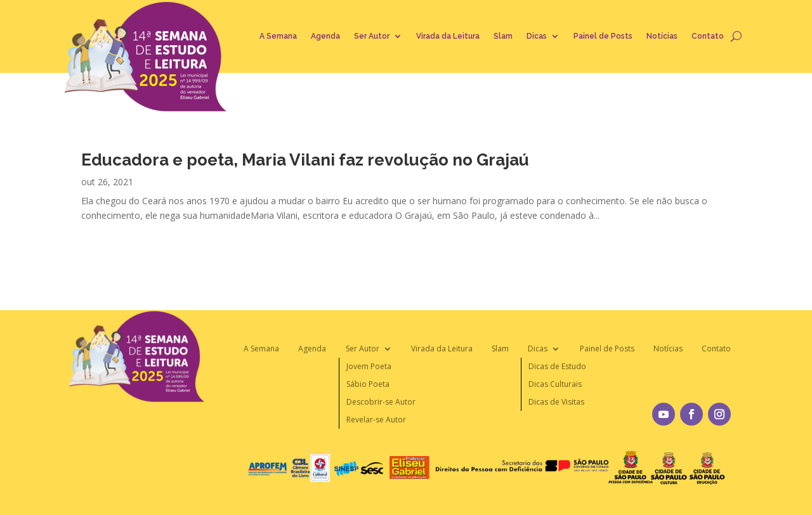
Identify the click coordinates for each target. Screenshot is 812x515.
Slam (503, 36)
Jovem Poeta (369, 366)
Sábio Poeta (368, 384)
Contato (708, 36)
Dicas (537, 36)
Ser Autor (372, 36)
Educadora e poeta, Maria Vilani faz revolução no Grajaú (305, 160)
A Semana (278, 36)
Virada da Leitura (448, 36)
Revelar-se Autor (376, 420)
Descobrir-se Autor (381, 402)
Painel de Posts (603, 36)
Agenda (325, 36)
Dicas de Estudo (557, 366)
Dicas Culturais (555, 384)
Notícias (662, 36)
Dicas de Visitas (556, 402)
